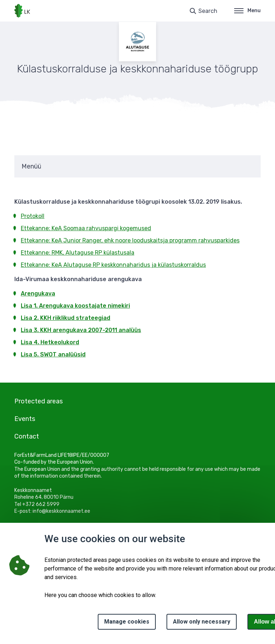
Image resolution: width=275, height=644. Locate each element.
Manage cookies (127, 622)
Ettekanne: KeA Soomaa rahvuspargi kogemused (86, 228)
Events (25, 419)
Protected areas (38, 401)
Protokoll (33, 216)
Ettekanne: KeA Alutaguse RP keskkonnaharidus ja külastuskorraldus (113, 265)
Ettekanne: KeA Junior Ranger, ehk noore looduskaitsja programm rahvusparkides (130, 240)
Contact (27, 436)
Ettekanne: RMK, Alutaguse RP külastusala (78, 253)
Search (208, 11)
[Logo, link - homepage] (22, 11)
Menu (247, 11)
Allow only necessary (202, 622)
